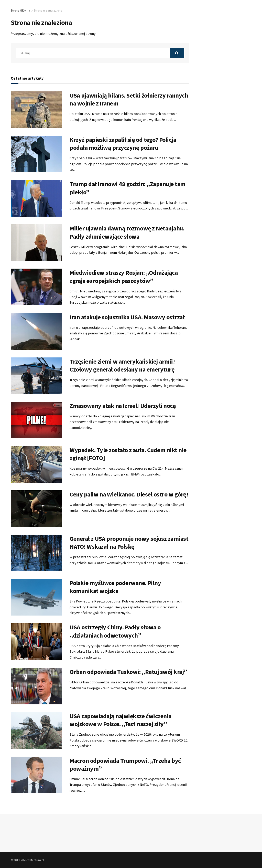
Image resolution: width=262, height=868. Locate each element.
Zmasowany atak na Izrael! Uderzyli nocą (123, 406)
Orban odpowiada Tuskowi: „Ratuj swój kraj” (128, 672)
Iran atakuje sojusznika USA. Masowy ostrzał (127, 317)
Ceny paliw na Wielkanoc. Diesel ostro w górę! (129, 494)
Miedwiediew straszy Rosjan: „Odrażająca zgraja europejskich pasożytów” (124, 277)
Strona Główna (20, 10)
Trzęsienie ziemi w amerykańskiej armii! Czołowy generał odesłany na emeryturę (122, 365)
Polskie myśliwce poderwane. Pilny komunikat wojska (115, 587)
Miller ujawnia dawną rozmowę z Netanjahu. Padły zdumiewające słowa (127, 232)
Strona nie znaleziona (48, 10)
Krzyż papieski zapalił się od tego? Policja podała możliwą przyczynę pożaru (123, 144)
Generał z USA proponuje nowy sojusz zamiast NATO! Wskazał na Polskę (129, 543)
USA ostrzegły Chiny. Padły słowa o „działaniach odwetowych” (115, 631)
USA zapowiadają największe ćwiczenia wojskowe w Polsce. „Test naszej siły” (121, 720)
